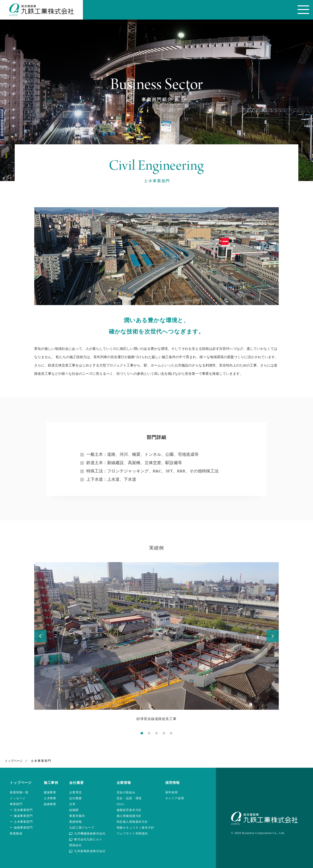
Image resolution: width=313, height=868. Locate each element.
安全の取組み (126, 792)
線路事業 (50, 804)
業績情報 (75, 822)
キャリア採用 (175, 798)
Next (273, 636)
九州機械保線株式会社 (90, 834)
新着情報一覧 (19, 792)
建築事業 (50, 792)
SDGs (121, 804)
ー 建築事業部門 (21, 816)
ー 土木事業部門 (21, 822)
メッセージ (18, 798)
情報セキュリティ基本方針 (135, 828)
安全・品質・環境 (129, 798)
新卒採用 (172, 792)
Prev (40, 636)
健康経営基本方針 (129, 810)
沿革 (72, 804)
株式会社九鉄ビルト (88, 839)
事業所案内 (77, 816)
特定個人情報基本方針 (132, 822)
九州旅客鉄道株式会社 (90, 851)
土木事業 (50, 798)
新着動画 (16, 834)
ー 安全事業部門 (21, 810)
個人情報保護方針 (129, 816)
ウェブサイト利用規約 (132, 834)
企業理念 (75, 792)
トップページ (14, 761)
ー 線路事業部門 (21, 828)
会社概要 (75, 798)
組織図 (74, 810)
